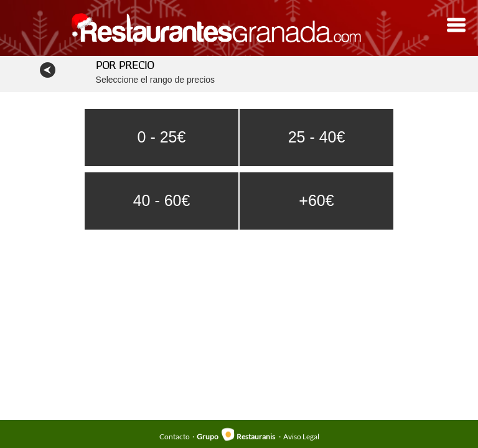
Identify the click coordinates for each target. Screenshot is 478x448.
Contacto (175, 436)
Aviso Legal (301, 436)
